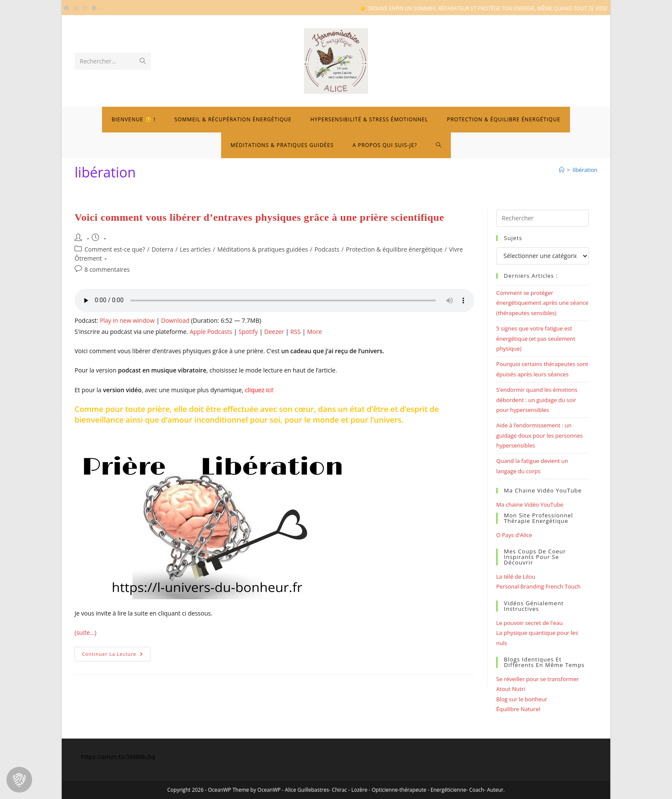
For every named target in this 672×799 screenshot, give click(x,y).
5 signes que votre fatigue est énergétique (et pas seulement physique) (536, 338)
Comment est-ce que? (115, 249)
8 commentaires (107, 269)
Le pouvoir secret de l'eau (529, 623)
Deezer (274, 332)
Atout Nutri (511, 689)
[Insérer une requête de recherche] (543, 218)
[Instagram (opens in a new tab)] (76, 9)
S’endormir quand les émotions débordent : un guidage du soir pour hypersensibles (537, 400)
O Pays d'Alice (514, 535)
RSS (296, 332)
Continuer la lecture (116, 656)
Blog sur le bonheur (522, 699)
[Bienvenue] (562, 170)
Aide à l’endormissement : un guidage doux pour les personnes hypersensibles (540, 435)
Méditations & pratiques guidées (263, 249)
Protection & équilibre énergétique (394, 249)
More (314, 332)
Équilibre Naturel (518, 709)
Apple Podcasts (211, 332)
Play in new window (127, 320)
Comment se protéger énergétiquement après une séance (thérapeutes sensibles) (542, 303)
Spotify (248, 332)
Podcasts (327, 249)
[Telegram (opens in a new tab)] (94, 9)
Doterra (163, 249)
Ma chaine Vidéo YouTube (530, 505)
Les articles (195, 249)
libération (585, 170)
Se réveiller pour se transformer (538, 679)
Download (175, 320)
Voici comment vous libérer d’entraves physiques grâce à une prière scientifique (259, 217)
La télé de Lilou (516, 577)
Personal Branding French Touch (538, 586)
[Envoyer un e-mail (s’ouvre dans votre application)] (85, 9)
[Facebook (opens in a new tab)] (68, 9)
